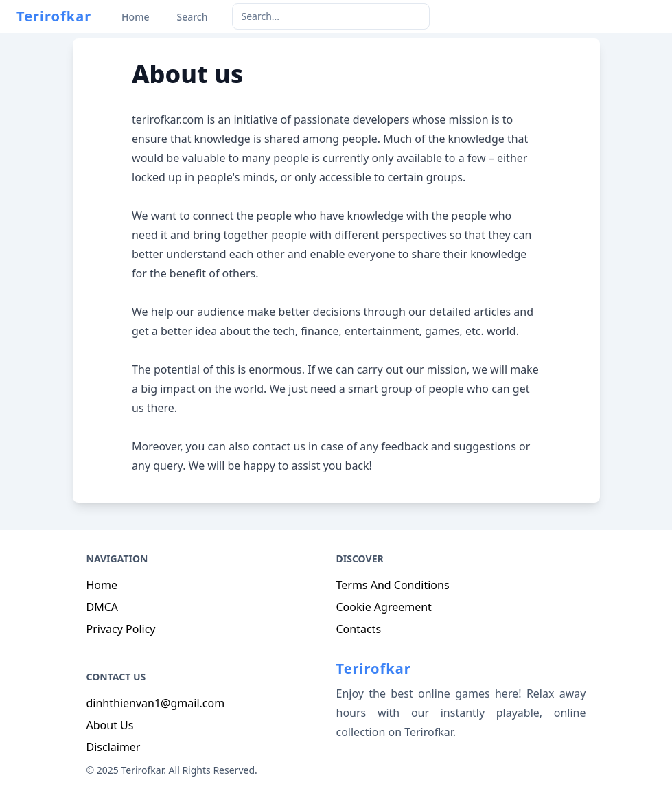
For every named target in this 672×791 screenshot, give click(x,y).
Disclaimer (114, 747)
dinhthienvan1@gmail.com (156, 703)
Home (102, 585)
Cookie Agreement (384, 607)
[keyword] (331, 16)
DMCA (103, 607)
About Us (110, 725)
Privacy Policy (121, 629)
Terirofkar (54, 16)
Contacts (359, 629)
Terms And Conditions (393, 585)
